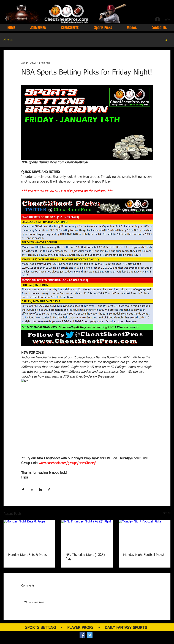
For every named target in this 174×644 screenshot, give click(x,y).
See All (167, 513)
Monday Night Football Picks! (144, 555)
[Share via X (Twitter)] (32, 490)
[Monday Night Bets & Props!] (29, 534)
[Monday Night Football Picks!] (145, 534)
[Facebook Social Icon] (82, 635)
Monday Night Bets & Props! (28, 555)
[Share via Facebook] (23, 490)
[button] (166, 40)
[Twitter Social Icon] (90, 635)
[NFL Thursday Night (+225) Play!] (87, 534)
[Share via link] (49, 490)
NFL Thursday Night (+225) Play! (85, 557)
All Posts (8, 40)
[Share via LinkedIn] (40, 490)
